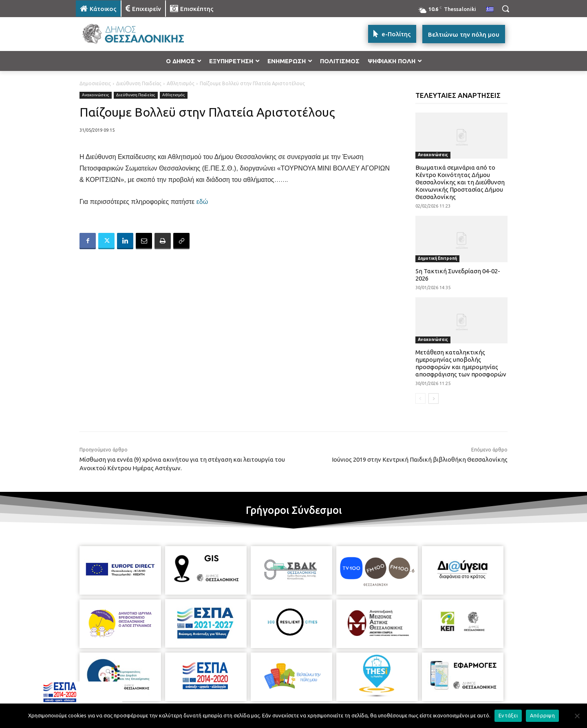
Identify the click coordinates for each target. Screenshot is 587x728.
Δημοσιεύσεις (95, 83)
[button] (505, 9)
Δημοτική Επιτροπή (437, 258)
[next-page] (434, 398)
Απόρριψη (542, 715)
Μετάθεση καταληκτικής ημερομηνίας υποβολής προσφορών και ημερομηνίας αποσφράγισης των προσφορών (461, 363)
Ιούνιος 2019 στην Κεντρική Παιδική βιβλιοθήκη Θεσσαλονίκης (420, 459)
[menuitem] (490, 10)
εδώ (202, 202)
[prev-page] (420, 398)
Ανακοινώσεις (96, 95)
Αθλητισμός (181, 83)
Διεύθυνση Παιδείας (139, 83)
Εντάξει (508, 715)
